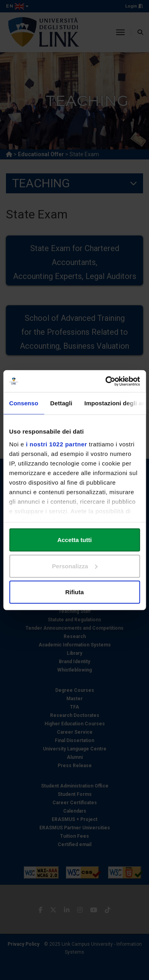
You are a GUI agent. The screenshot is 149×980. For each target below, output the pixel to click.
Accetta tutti (74, 540)
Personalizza (75, 566)
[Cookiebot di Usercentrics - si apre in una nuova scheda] (106, 381)
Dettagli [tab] (61, 403)
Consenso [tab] (24, 403)
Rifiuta (74, 592)
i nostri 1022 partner (56, 444)
